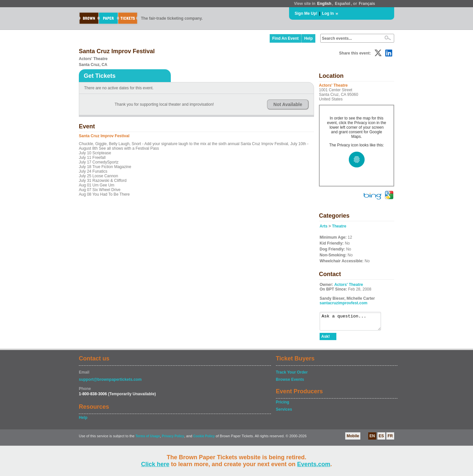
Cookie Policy (204, 439)
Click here (155, 464)
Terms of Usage (147, 439)
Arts (324, 226)
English (324, 4)
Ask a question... (354, 323)
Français (367, 4)
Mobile (353, 439)
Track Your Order (292, 375)
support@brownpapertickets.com (110, 382)
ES (381, 439)
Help (308, 38)
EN (372, 439)
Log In (328, 13)
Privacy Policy (173, 439)
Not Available (288, 104)
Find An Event (285, 38)
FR (390, 439)
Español (343, 4)
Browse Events (290, 382)
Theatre (339, 226)
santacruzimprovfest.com (343, 303)
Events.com (314, 464)
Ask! (326, 339)
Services (284, 412)
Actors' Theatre (349, 285)
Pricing (283, 405)
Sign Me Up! (306, 13)
